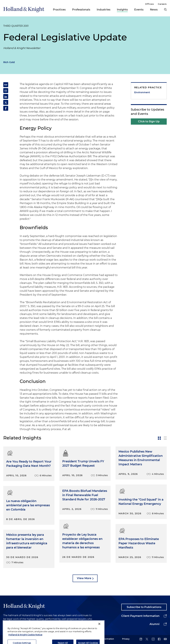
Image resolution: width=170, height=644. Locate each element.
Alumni (155, 624)
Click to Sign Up (149, 121)
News (154, 10)
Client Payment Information (140, 616)
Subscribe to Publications (144, 607)
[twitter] (147, 639)
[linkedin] (141, 639)
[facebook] (159, 639)
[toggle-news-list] (165, 438)
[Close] (99, 633)
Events (139, 10)
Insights (122, 10)
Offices (149, 4)
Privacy (126, 639)
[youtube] (165, 639)
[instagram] (153, 639)
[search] (165, 9)
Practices (59, 10)
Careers (162, 4)
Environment (142, 92)
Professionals (81, 10)
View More (84, 578)
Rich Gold (9, 62)
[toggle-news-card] (159, 438)
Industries (104, 10)
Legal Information (105, 639)
